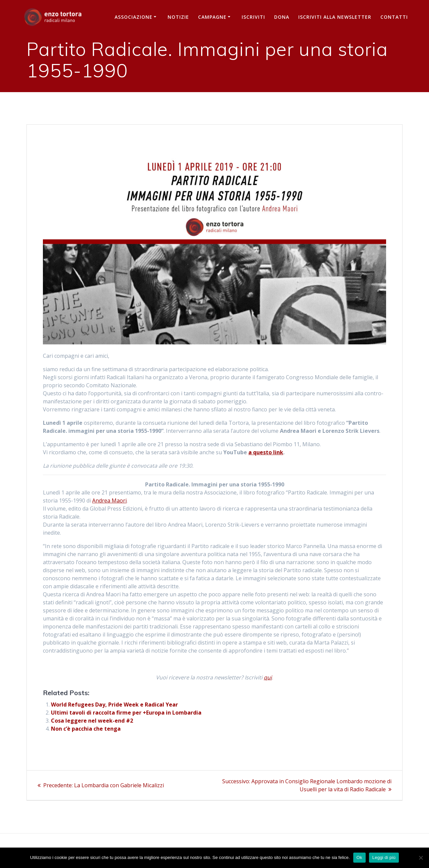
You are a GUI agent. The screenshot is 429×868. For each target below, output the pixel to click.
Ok (359, 857)
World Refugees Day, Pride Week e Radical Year (114, 705)
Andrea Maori (109, 500)
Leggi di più (384, 857)
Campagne (212, 17)
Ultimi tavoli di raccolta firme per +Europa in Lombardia (126, 713)
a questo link (266, 452)
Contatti (394, 17)
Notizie (178, 17)
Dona (282, 17)
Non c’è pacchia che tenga (86, 729)
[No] (421, 858)
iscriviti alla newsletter (335, 17)
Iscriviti (253, 17)
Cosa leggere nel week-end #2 (92, 721)
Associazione (134, 17)
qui (268, 677)
